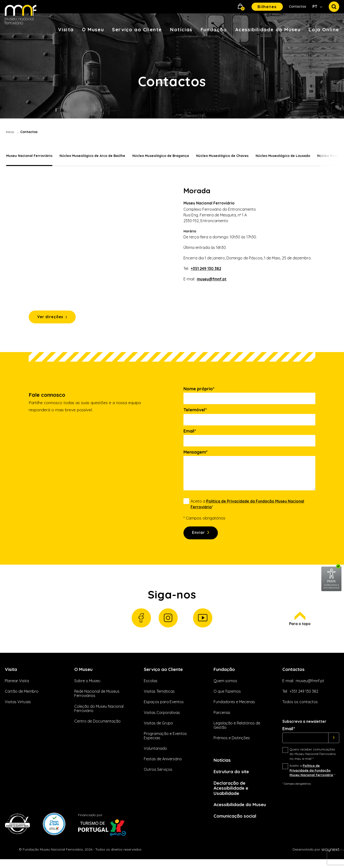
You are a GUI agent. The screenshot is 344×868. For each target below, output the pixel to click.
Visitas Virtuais (18, 708)
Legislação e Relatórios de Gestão (237, 731)
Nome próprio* (199, 391)
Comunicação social (237, 824)
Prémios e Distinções (232, 744)
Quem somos (225, 687)
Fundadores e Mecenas (234, 708)
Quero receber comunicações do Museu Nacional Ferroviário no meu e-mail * (313, 760)
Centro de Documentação (97, 727)
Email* (190, 433)
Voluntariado (155, 754)
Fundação (214, 29)
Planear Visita (17, 687)
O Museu (93, 29)
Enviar (200, 536)
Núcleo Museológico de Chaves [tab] (221, 156)
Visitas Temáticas (159, 697)
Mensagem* (196, 454)
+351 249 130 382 (206, 268)
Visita (66, 29)
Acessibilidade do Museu (268, 29)
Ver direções (53, 318)
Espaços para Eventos (164, 708)
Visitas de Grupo (158, 729)
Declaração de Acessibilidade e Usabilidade (232, 795)
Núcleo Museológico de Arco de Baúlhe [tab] (91, 156)
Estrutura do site (233, 778)
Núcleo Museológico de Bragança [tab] (159, 156)
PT (315, 6)
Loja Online (324, 29)
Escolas (151, 687)
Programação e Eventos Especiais (165, 742)
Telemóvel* (195, 412)
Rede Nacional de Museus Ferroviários (97, 700)
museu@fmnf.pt (212, 279)
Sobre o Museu (87, 687)
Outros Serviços (158, 776)
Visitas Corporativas (162, 718)
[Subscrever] (334, 744)
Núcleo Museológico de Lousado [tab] (281, 156)
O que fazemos (227, 697)
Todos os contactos (300, 708)
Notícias (181, 29)
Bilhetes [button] (267, 7)
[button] (240, 7)
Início (10, 132)
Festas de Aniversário (163, 765)
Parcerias (222, 718)
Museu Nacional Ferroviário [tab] (28, 156)
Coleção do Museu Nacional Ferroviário (99, 714)
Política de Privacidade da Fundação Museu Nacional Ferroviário (311, 776)
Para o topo (299, 624)
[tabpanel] (172, 256)
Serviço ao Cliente (137, 29)
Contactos (297, 6)
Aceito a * (247, 506)
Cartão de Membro (22, 697)
